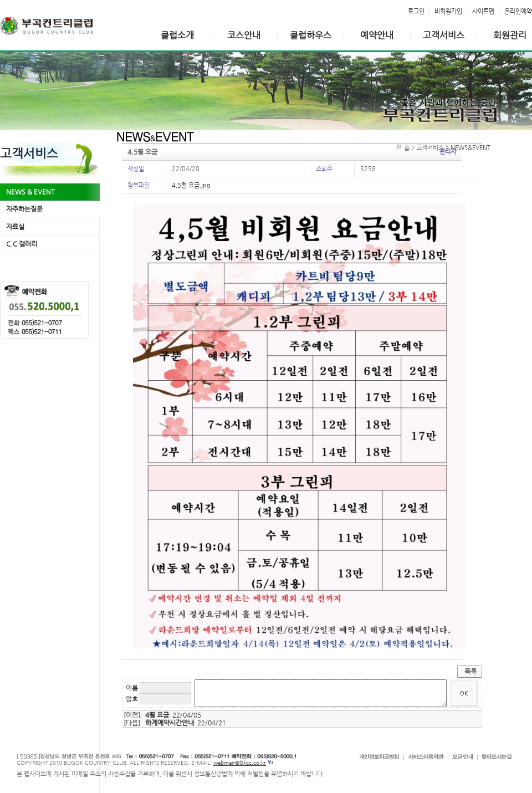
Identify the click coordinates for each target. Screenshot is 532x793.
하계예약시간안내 (170, 723)
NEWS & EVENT (30, 192)
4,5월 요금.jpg (191, 185)
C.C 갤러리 (22, 244)
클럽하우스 (311, 35)
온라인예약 (518, 11)
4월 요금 (157, 715)
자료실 (15, 227)
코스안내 (244, 35)
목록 (470, 671)
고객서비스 (444, 35)
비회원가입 (448, 11)
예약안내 (377, 35)
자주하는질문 (24, 209)
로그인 (416, 11)
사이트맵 (483, 11)
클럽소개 (177, 35)
